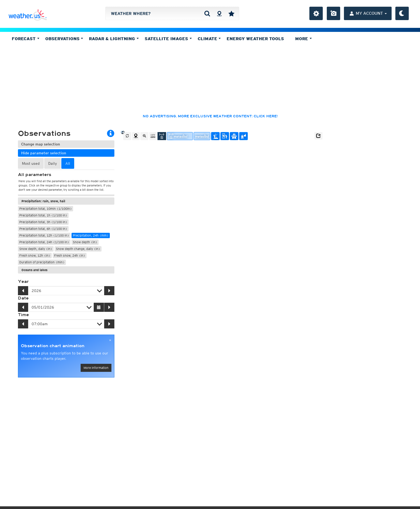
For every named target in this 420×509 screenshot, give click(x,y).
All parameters (35, 175)
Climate (209, 39)
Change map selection (41, 144)
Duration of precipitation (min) (42, 262)
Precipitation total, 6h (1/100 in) (43, 229)
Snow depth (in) (85, 242)
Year (23, 282)
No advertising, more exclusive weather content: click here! (210, 116)
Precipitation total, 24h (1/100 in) (44, 242)
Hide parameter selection (44, 153)
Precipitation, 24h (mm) (91, 235)
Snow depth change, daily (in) (78, 249)
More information (96, 368)
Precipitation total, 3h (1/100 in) (43, 222)
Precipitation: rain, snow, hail (43, 201)
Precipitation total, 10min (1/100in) (46, 209)
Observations (64, 39)
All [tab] (68, 163)
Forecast (26, 39)
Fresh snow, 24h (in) (70, 255)
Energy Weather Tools (255, 39)
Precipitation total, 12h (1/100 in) (44, 235)
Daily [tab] (52, 163)
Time (23, 315)
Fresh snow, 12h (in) (35, 255)
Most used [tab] (31, 163)
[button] (318, 136)
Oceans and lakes (34, 270)
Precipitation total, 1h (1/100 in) (43, 215)
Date (23, 298)
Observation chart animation (53, 346)
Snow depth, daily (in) (36, 249)
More (303, 39)
